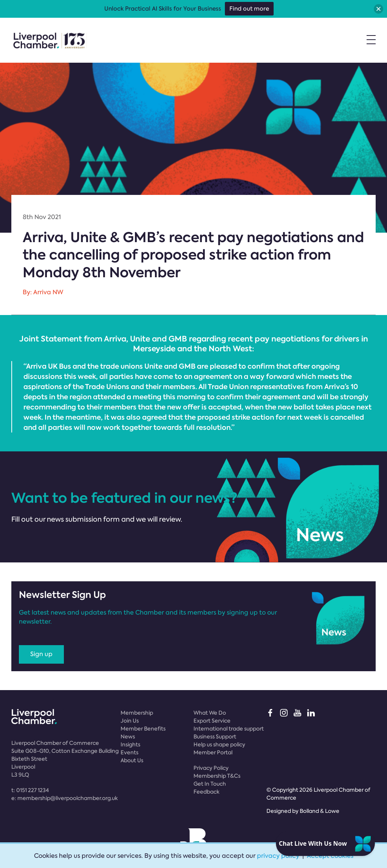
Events (129, 752)
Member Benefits (143, 729)
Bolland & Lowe (320, 811)
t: (30, 790)
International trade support (229, 729)
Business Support (215, 737)
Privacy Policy (211, 768)
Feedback (207, 792)
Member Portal (213, 752)
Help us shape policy (219, 744)
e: (65, 798)
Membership (137, 713)
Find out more (249, 9)
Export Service (212, 721)
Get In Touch (210, 784)
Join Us (130, 721)
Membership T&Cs (217, 776)
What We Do (210, 713)
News (128, 737)
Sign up (41, 654)
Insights (130, 744)
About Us (132, 760)
